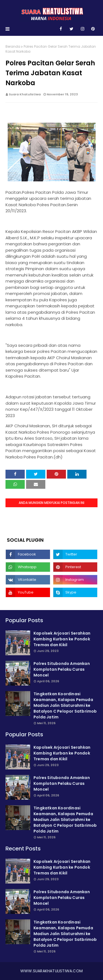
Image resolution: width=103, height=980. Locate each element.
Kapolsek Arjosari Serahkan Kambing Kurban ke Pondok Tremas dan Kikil (62, 639)
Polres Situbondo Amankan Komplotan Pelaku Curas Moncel (62, 669)
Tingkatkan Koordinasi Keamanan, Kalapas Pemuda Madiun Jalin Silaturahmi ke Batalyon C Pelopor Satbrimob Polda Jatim (65, 705)
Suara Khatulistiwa (25, 94)
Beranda (13, 46)
